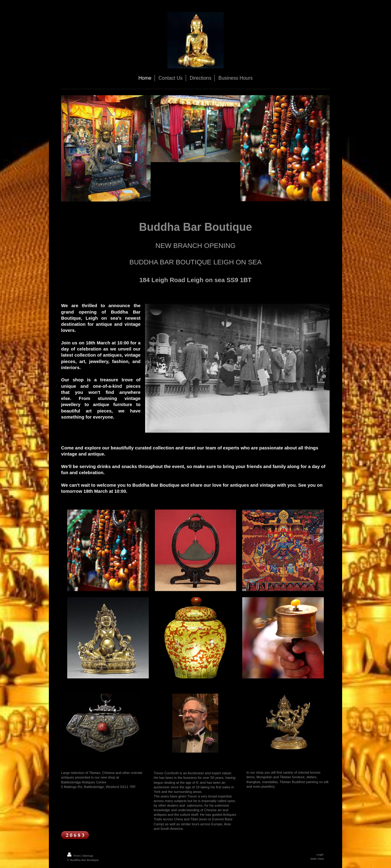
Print (74, 856)
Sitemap (88, 856)
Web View (317, 859)
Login (320, 854)
